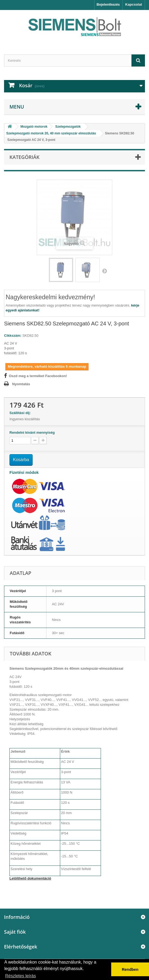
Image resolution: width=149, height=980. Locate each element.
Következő (104, 271)
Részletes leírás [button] (21, 976)
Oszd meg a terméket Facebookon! (38, 376)
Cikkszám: (13, 336)
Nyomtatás (21, 384)
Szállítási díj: (21, 413)
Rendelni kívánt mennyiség (32, 432)
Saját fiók (15, 932)
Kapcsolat (134, 4)
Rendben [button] (130, 969)
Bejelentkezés (108, 4)
